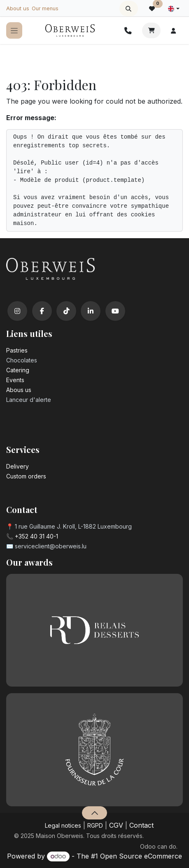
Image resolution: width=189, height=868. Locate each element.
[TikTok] (66, 311)
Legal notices (63, 825)
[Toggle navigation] (14, 31)
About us (18, 8)
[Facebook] (42, 311)
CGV (116, 825)
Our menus (45, 8)
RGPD (95, 825)
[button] (129, 9)
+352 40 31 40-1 (36, 536)
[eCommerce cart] (151, 30)
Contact (141, 825)
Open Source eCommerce (141, 856)
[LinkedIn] (91, 311)
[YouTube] (115, 311)
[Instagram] (17, 311)
